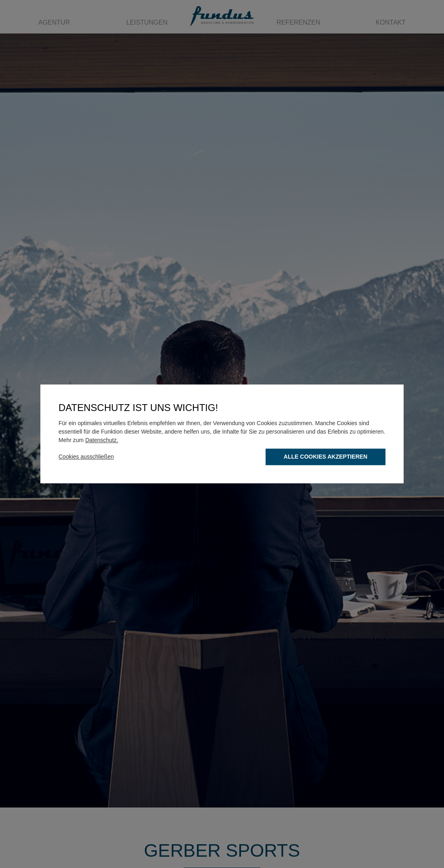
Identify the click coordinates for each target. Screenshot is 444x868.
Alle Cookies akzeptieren (326, 457)
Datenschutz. (102, 440)
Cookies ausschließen (86, 457)
